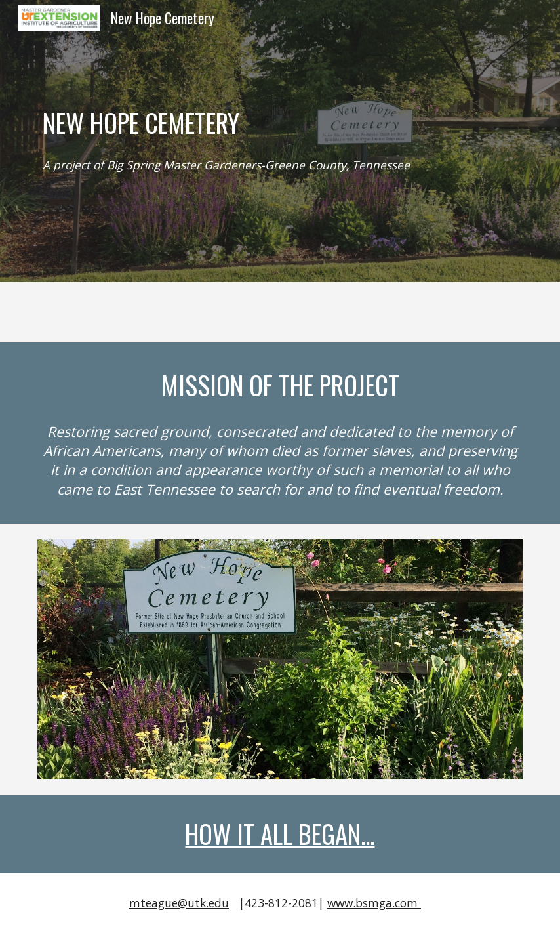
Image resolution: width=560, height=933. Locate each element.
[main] (280, 123)
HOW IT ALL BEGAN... (280, 834)
